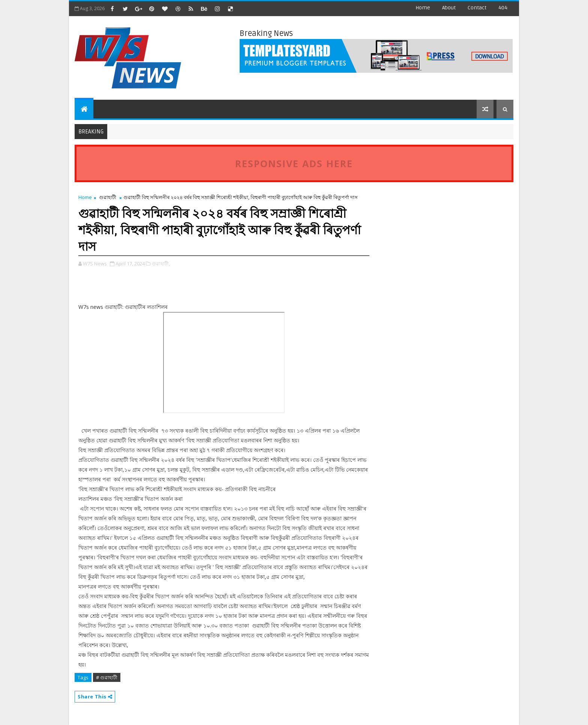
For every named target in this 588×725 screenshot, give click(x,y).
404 (503, 8)
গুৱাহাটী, (161, 264)
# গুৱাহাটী (107, 677)
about (449, 8)
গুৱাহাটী (108, 197)
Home (423, 8)
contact (477, 8)
